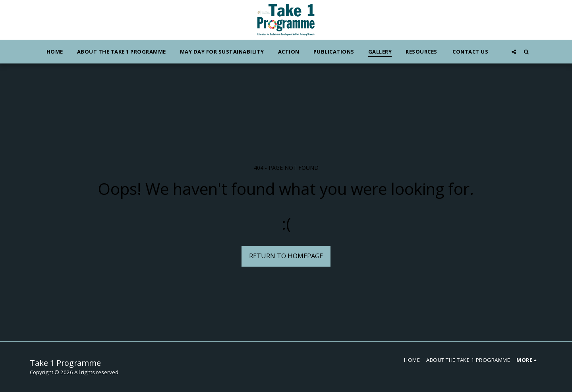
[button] (514, 52)
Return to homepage (286, 256)
